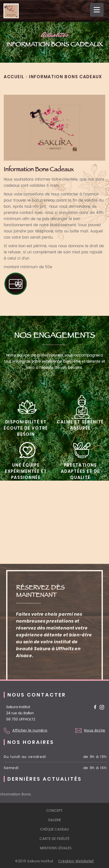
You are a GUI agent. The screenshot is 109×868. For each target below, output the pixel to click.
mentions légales (56, 848)
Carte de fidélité (54, 839)
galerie (54, 820)
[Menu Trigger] (97, 10)
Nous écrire (95, 730)
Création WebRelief (76, 861)
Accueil (14, 77)
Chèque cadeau (54, 829)
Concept (54, 811)
